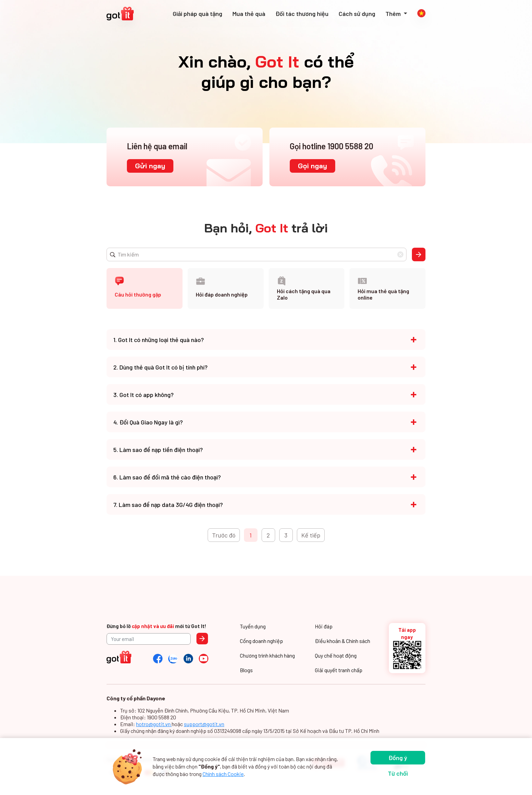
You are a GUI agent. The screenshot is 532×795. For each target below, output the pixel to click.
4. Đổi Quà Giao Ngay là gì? (148, 422)
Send (202, 639)
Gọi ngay (312, 166)
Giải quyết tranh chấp (339, 670)
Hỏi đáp (324, 626)
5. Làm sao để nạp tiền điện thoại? (158, 450)
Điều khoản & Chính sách (343, 641)
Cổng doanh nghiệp (261, 641)
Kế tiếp (311, 535)
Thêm (394, 14)
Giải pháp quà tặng (197, 14)
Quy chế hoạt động (336, 655)
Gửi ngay (150, 166)
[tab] (145, 288)
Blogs (246, 670)
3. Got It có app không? (144, 395)
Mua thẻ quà (249, 14)
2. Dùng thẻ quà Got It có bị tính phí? (160, 367)
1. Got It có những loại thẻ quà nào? (159, 340)
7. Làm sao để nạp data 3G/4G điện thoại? (168, 505)
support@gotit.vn (204, 724)
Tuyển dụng (253, 626)
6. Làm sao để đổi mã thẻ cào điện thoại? (167, 477)
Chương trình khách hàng (267, 655)
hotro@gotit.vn (154, 724)
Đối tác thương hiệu (302, 14)
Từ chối (398, 773)
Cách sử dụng (357, 14)
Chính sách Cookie (223, 774)
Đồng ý (398, 758)
